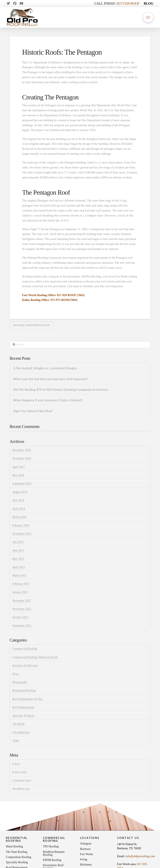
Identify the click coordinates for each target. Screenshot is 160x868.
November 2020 (22, 458)
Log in (16, 764)
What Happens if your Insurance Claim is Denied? (48, 400)
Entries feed (19, 772)
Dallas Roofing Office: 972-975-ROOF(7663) (50, 300)
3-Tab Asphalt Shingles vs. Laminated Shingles (45, 368)
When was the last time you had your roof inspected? (51, 379)
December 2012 (22, 601)
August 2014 (20, 492)
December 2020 (22, 450)
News (16, 674)
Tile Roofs (18, 724)
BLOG (149, 3)
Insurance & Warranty (25, 666)
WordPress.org (21, 789)
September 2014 (22, 484)
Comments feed (21, 781)
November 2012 (22, 609)
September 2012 (22, 626)
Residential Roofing (24, 691)
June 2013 (18, 551)
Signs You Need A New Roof (33, 411)
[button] (148, 17)
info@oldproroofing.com (140, 856)
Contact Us (128, 838)
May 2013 (18, 559)
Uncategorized (21, 732)
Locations (90, 838)
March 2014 (19, 517)
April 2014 (19, 509)
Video (16, 741)
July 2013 (18, 542)
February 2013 (21, 584)
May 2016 (18, 475)
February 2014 (21, 525)
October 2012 (20, 617)
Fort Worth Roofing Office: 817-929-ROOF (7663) (53, 295)
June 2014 (18, 500)
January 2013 (20, 592)
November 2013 (22, 534)
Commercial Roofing (25, 649)
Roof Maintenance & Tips (27, 699)
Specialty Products (23, 716)
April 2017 (19, 467)
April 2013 (19, 567)
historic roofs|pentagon (31, 325)
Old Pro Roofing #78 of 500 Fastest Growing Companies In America (61, 389)
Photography (20, 682)
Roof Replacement (23, 707)
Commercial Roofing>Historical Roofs (35, 657)
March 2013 (19, 576)
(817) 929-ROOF (128, 3)
